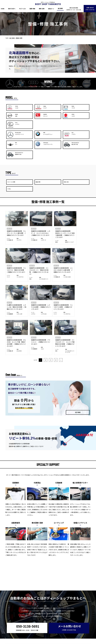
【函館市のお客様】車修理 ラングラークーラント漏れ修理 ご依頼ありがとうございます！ (15, 201)
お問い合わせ (90, 8)
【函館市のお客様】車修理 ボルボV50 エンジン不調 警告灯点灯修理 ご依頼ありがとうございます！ (37, 273)
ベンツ (73, 209)
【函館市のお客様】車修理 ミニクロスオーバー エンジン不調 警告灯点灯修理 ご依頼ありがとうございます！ (81, 274)
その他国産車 (53, 244)
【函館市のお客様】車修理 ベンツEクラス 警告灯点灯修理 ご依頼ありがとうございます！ (80, 201)
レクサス (74, 242)
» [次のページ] (61, 292)
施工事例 (60, 8)
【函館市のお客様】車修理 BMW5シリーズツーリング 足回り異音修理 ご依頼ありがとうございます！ (58, 201)
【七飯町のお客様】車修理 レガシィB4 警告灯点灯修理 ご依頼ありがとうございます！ (59, 236)
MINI (8, 244)
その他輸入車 (10, 209)
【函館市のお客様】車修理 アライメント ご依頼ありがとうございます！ (58, 272)
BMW (51, 209)
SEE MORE (78, 345)
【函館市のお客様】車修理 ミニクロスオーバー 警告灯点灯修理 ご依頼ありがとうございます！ (15, 236)
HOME (3, 9)
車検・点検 (42, 9)
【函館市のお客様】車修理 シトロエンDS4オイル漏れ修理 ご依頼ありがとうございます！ (37, 236)
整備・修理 (32, 9)
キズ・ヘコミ (22, 9)
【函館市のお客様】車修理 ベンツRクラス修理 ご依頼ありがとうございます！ (15, 272)
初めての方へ (12, 9)
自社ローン (51, 9)
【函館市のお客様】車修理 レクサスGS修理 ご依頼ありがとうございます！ (80, 235)
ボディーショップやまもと (45, 643)
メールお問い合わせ (68, 560)
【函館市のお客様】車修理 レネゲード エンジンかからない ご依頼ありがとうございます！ (37, 201)
